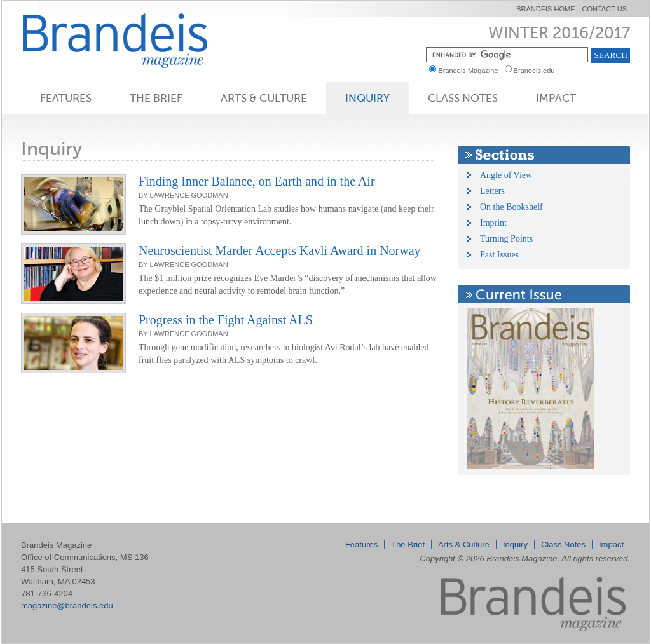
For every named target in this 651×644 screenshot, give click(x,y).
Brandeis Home (545, 9)
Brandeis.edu (537, 71)
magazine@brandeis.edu (67, 606)
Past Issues (499, 255)
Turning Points (506, 239)
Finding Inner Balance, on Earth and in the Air (257, 181)
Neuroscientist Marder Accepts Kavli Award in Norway (280, 250)
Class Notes (463, 98)
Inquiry (367, 98)
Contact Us (605, 9)
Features (66, 98)
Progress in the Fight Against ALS (226, 320)
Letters (492, 191)
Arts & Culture (264, 98)
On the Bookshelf (511, 207)
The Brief (156, 98)
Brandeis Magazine (136, 40)
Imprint (493, 223)
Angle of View (506, 175)
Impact (556, 98)
